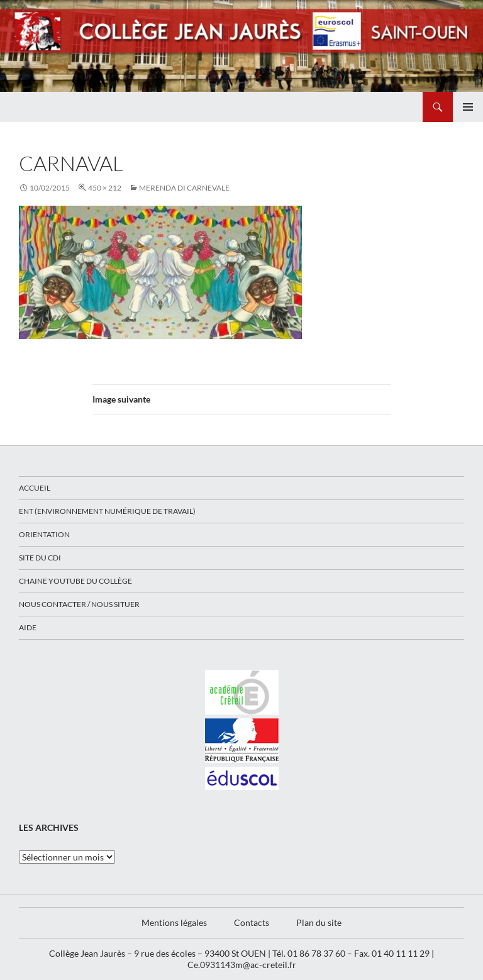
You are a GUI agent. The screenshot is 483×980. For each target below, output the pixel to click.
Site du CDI (40, 558)
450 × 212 (105, 188)
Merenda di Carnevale (184, 188)
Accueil (35, 488)
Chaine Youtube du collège (75, 581)
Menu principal (468, 107)
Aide (28, 627)
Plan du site (319, 922)
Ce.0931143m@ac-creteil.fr (242, 965)
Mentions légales (174, 922)
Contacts (252, 922)
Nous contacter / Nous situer (79, 604)
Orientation (44, 534)
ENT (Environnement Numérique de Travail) (107, 511)
